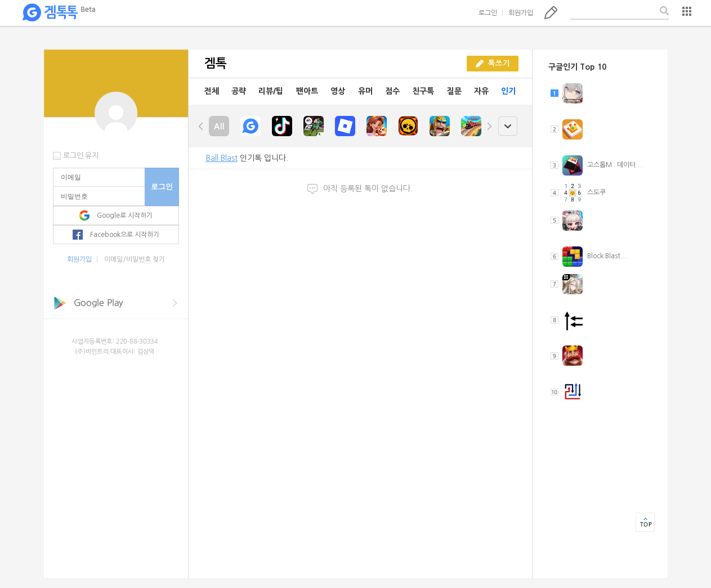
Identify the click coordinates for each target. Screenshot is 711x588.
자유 (481, 91)
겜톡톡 (59, 13)
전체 (212, 91)
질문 (454, 91)
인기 (508, 91)
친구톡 (423, 91)
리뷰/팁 (271, 91)
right (489, 126)
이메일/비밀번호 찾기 (135, 259)
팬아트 (307, 91)
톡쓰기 (551, 12)
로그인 (488, 13)
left (201, 126)
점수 (392, 91)
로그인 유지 (81, 156)
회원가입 (521, 13)
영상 (338, 91)
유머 (365, 91)
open (507, 126)
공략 (239, 91)
